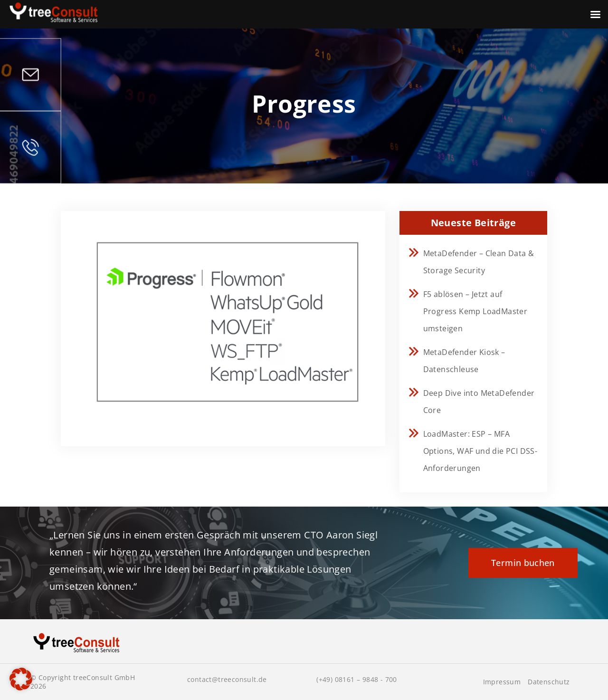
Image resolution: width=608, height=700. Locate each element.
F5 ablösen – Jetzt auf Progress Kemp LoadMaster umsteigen (475, 311)
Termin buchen (523, 563)
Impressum (502, 682)
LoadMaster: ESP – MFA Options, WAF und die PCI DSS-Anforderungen (480, 451)
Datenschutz (549, 682)
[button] (21, 679)
